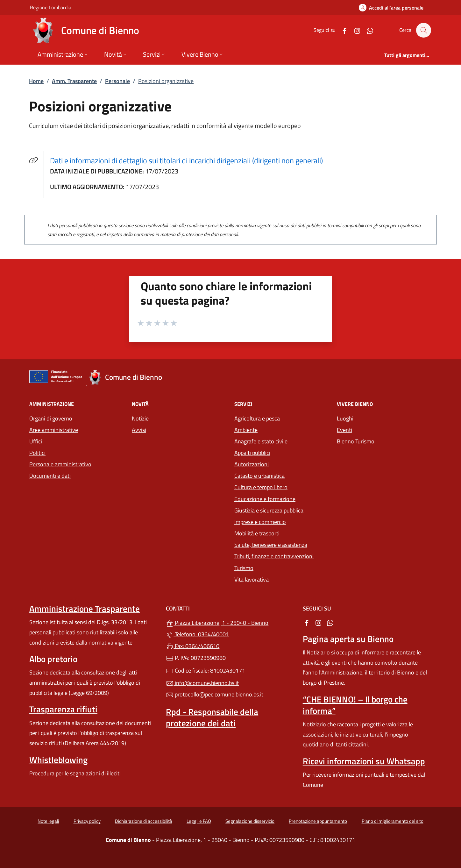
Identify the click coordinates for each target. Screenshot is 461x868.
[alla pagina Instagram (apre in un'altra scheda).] (354, 30)
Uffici (36, 441)
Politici (37, 453)
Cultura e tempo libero (261, 487)
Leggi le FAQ (199, 821)
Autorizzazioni (252, 464)
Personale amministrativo (60, 464)
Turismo (244, 568)
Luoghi (345, 418)
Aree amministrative (54, 430)
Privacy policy (87, 821)
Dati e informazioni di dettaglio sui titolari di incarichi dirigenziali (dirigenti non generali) (190, 160)
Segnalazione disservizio (250, 821)
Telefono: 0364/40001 (197, 634)
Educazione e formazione (265, 499)
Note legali (48, 821)
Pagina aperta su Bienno (348, 639)
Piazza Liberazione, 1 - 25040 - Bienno (230, 622)
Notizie (140, 418)
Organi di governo (51, 418)
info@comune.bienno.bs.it (202, 683)
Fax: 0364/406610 (193, 646)
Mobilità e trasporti (257, 533)
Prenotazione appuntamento (318, 821)
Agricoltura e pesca (257, 418)
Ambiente (246, 430)
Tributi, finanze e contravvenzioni (274, 556)
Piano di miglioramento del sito (393, 821)
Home (36, 81)
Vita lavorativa (252, 579)
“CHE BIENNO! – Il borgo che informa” (355, 705)
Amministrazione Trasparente (85, 609)
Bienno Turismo (356, 441)
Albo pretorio (53, 659)
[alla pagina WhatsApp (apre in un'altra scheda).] (367, 30)
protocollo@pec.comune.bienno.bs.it (215, 694)
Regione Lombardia (51, 7)
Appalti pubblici (252, 453)
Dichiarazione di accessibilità (144, 821)
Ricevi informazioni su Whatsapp (364, 761)
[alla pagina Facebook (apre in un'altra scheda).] (341, 30)
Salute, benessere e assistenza (271, 545)
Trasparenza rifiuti (63, 709)
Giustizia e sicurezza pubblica (269, 510)
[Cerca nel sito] (423, 30)
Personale (117, 81)
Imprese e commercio (260, 522)
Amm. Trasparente (74, 81)
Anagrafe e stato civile (261, 441)
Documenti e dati (50, 476)
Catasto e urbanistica (259, 476)
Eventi (344, 430)
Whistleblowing (58, 760)
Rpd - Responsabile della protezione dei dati (212, 717)
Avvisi (139, 430)
